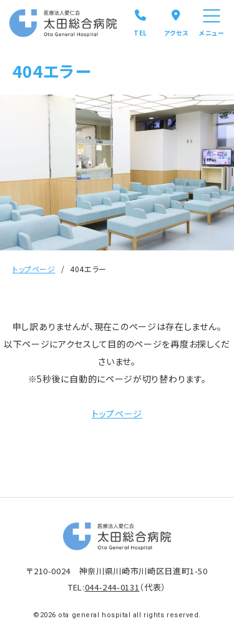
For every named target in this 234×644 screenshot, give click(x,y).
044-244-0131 (112, 587)
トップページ (34, 269)
